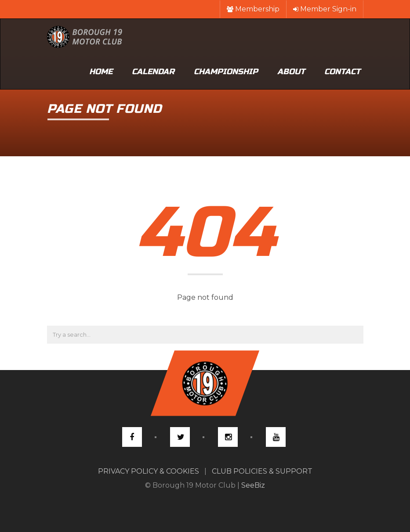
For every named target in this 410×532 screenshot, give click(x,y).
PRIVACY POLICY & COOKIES (149, 471)
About (291, 72)
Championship (226, 72)
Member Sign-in (325, 9)
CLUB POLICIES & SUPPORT (262, 471)
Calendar (153, 72)
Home (101, 72)
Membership (253, 9)
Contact (342, 72)
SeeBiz (253, 485)
